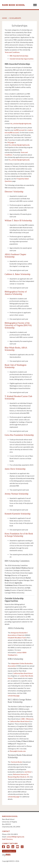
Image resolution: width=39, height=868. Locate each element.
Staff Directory (7, 839)
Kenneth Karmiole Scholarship (18, 514)
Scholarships (15, 18)
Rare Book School (14, 5)
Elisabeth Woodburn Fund (17, 638)
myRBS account (19, 130)
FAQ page (11, 142)
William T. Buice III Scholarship (18, 220)
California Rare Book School (23, 673)
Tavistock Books (16, 762)
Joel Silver (28, 772)
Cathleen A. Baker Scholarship (18, 274)
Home (4, 18)
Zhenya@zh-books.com (18, 751)
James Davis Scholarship (15, 469)
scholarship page (14, 696)
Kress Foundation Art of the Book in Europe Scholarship (19, 535)
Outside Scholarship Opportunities (22, 59)
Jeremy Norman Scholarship (17, 494)
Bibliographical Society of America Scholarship (16, 293)
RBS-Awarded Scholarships (19, 56)
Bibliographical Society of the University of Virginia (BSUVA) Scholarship (18, 325)
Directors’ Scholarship (14, 192)
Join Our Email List (9, 851)
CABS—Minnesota (27, 719)
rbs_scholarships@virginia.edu (21, 124)
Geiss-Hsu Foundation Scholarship (19, 435)
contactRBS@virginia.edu (15, 837)
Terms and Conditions (12, 52)
